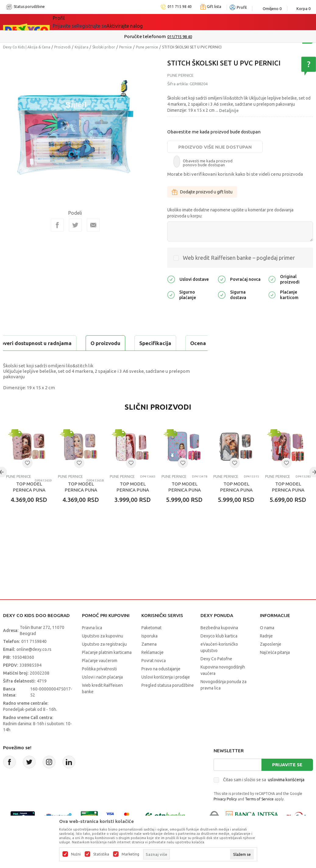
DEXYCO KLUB (137, 22)
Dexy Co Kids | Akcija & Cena (27, 47)
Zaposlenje (271, 659)
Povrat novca (154, 676)
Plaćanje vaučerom (100, 676)
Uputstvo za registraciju (104, 659)
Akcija (105, 22)
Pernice (126, 47)
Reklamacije (153, 668)
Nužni (76, 854)
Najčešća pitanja (275, 668)
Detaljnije (229, 111)
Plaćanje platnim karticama (107, 668)
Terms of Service (259, 814)
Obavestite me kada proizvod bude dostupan (214, 132)
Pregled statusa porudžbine (168, 700)
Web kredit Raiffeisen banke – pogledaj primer (239, 258)
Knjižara (82, 47)
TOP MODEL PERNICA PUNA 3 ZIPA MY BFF (236, 505)
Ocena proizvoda (133, 343)
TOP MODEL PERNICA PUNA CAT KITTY (81, 505)
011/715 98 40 (180, 37)
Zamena (149, 659)
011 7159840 (34, 657)
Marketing (130, 854)
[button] (27, 478)
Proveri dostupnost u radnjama (51, 358)
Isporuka (149, 651)
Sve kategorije (74, 22)
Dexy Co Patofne (216, 674)
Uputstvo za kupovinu (103, 651)
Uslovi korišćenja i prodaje (166, 692)
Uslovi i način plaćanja (102, 692)
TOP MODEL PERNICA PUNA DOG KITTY (29, 505)
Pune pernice (147, 47)
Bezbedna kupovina (219, 643)
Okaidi (173, 22)
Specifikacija (77, 343)
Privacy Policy (225, 814)
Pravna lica (92, 643)
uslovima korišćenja (286, 795)
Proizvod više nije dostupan (215, 147)
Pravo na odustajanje (161, 684)
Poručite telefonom (145, 36)
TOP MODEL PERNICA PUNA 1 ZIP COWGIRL (133, 505)
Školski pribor (104, 47)
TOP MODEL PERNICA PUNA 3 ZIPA (185, 505)
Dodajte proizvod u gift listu (202, 192)
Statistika (101, 854)
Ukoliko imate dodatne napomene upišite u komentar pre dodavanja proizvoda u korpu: (230, 213)
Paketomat (151, 643)
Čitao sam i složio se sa (264, 795)
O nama (267, 643)
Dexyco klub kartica (219, 651)
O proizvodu (27, 343)
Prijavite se (287, 780)
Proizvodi (62, 47)
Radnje (266, 651)
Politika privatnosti (99, 684)
